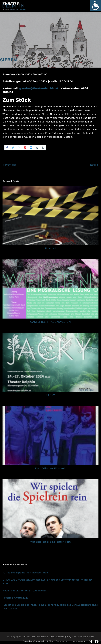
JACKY (51, 395)
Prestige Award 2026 (15, 598)
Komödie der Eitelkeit (50, 469)
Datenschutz (63, 641)
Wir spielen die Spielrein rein (50, 542)
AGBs (50, 641)
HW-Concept (79, 637)
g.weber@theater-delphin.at (39, 88)
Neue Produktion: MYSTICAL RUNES (25, 591)
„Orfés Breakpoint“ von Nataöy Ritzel (26, 573)
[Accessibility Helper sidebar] (96, 5)
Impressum (79, 641)
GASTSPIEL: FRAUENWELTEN (50, 322)
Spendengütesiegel (34, 641)
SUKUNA (51, 249)
